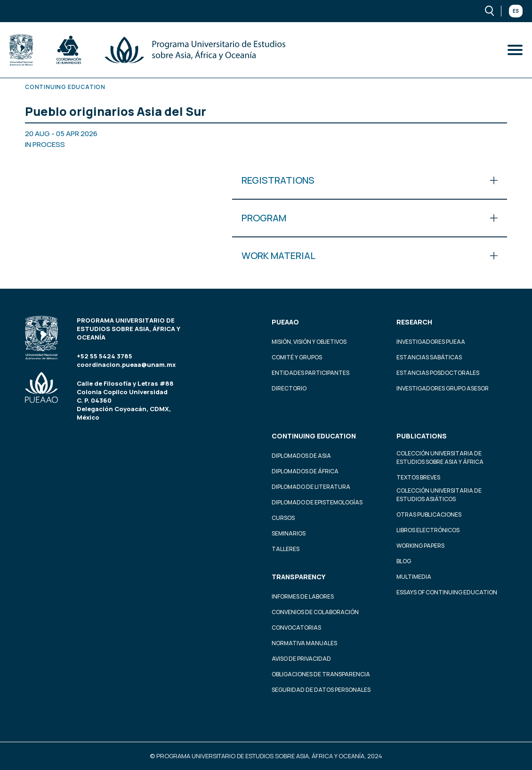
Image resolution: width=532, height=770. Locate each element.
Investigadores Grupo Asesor (443, 388)
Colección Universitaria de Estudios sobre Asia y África (440, 458)
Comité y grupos (297, 357)
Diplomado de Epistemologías (317, 502)
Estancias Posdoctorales (438, 373)
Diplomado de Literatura (311, 487)
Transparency (298, 577)
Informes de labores (303, 596)
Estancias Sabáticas (429, 357)
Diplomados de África (305, 471)
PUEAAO (285, 322)
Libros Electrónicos (428, 530)
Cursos (283, 518)
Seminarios (289, 533)
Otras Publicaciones (429, 515)
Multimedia (414, 577)
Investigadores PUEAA (431, 342)
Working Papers (420, 546)
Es (516, 11)
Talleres (286, 549)
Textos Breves (418, 477)
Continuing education (314, 436)
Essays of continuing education (447, 592)
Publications (422, 436)
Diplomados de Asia (301, 456)
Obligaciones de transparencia (321, 674)
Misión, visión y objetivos (309, 342)
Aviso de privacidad (301, 659)
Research (414, 322)
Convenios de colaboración (315, 612)
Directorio (289, 388)
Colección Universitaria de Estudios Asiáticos (439, 495)
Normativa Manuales (304, 643)
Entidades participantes (310, 373)
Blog (404, 561)
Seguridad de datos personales (321, 690)
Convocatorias (296, 628)
